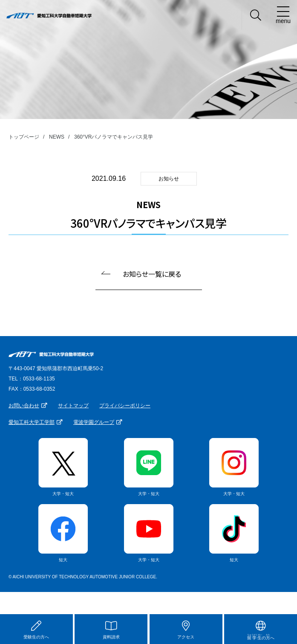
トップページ (24, 137)
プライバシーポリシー (125, 406)
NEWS (57, 137)
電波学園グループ (94, 422)
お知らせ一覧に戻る (152, 274)
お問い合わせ (24, 406)
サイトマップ (73, 406)
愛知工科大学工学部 (32, 422)
